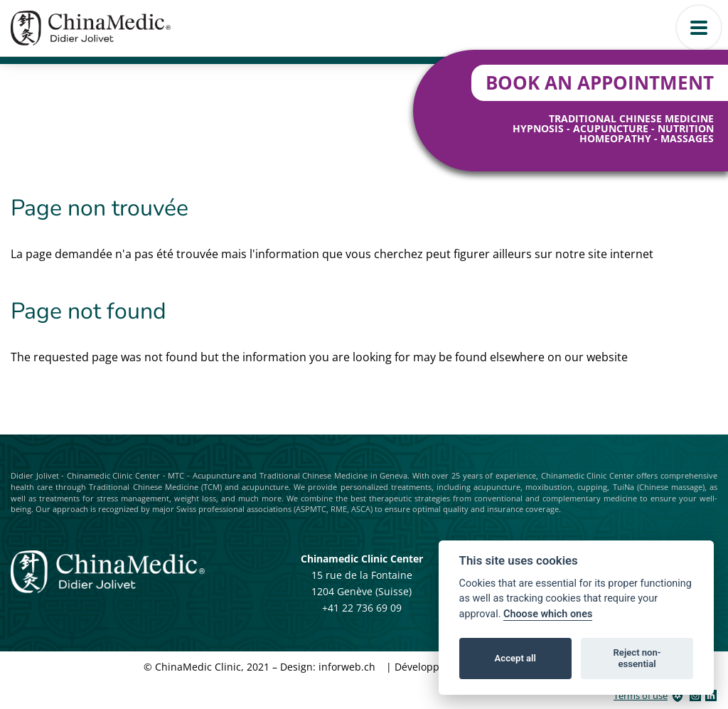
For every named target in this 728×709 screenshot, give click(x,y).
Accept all (515, 658)
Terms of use (641, 695)
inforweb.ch (347, 667)
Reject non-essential (637, 658)
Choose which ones (548, 614)
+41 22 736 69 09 (362, 608)
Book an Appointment (600, 83)
